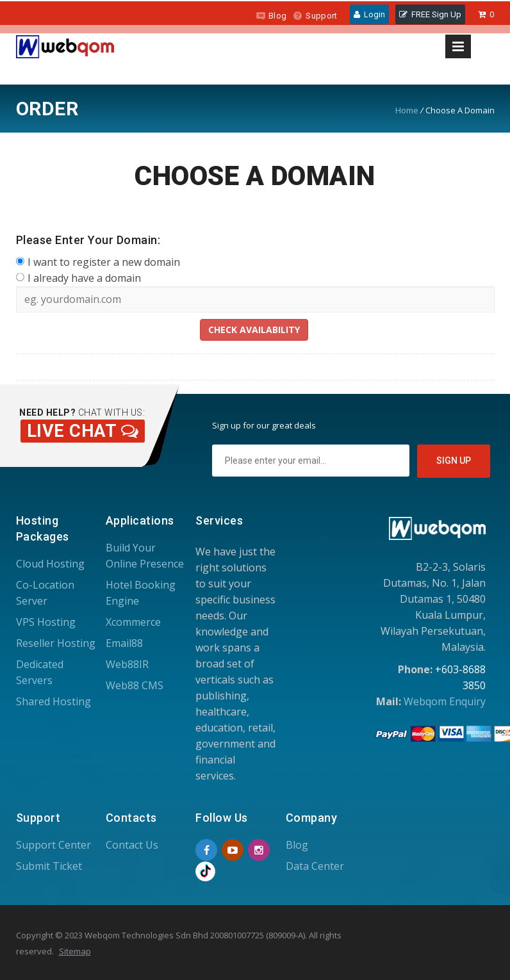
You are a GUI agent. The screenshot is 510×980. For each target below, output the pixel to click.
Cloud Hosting (50, 564)
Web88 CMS (135, 685)
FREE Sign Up (430, 14)
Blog (271, 16)
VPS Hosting (46, 622)
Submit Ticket (49, 866)
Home (407, 110)
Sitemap (75, 951)
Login (369, 14)
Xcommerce (133, 622)
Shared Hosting (53, 701)
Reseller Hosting (56, 643)
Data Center (315, 866)
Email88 (124, 643)
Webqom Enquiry (445, 701)
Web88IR (127, 664)
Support (315, 16)
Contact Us (132, 845)
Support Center (53, 845)
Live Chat (83, 431)
